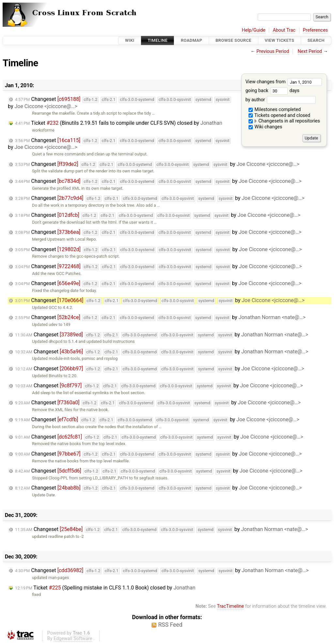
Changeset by (157, 164)
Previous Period (273, 51)
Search (316, 40)
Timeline (158, 40)
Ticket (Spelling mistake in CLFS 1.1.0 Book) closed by (105, 588)
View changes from (284, 82)
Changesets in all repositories (284, 121)
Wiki (130, 40)
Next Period (310, 51)
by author (280, 100)
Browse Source (234, 40)
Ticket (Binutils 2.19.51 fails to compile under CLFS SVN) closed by (119, 123)
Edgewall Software (73, 639)
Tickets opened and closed (279, 115)
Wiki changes (266, 127)
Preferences (315, 30)
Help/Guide (253, 30)
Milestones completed (275, 110)
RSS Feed (170, 625)
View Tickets (280, 40)
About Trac (284, 30)
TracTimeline (230, 606)
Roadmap (191, 40)
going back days (272, 91)
